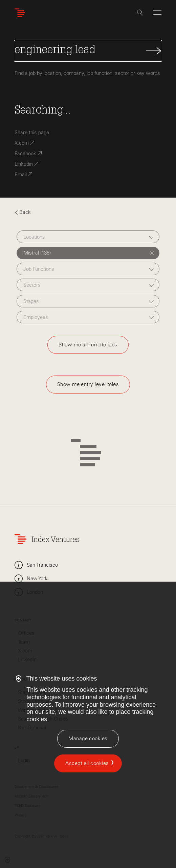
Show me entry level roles (88, 384)
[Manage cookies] (88, 739)
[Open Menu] (157, 13)
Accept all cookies (87, 763)
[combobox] (88, 237)
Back (23, 212)
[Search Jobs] (88, 51)
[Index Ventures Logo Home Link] (21, 13)
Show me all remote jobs (88, 345)
